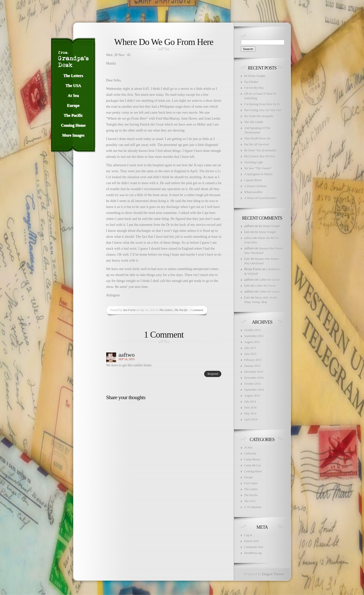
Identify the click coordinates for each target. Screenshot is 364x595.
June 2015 (250, 354)
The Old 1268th (254, 122)
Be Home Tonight (255, 76)
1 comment (197, 310)
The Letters (166, 310)
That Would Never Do (258, 139)
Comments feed (254, 547)
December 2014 (254, 372)
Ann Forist (129, 310)
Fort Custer (251, 483)
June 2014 (250, 408)
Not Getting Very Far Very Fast (263, 110)
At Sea (248, 448)
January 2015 (252, 366)
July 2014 (250, 402)
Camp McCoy (253, 465)
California (250, 454)
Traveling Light (254, 162)
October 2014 (253, 384)
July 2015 (250, 348)
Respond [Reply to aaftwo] (213, 374)
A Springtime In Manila (259, 174)
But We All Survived (257, 144)
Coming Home (253, 471)
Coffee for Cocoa (269, 280)
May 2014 (250, 414)
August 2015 (252, 342)
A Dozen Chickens (256, 186)
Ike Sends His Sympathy (259, 116)
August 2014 (252, 396)
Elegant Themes (273, 574)
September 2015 (254, 336)
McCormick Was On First (260, 156)
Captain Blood (253, 180)
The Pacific (181, 310)
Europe (249, 477)
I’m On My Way (254, 88)
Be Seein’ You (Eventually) (261, 150)
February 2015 (253, 360)
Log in (248, 535)
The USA (250, 501)
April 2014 (251, 420)
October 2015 (253, 330)
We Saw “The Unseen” (258, 168)
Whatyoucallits (253, 192)
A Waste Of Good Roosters (261, 198)
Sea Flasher (251, 82)
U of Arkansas (253, 507)
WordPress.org (253, 553)
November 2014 (254, 378)
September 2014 (254, 390)
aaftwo (127, 355)
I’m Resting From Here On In (262, 104)
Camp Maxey (252, 459)
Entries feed (252, 541)
